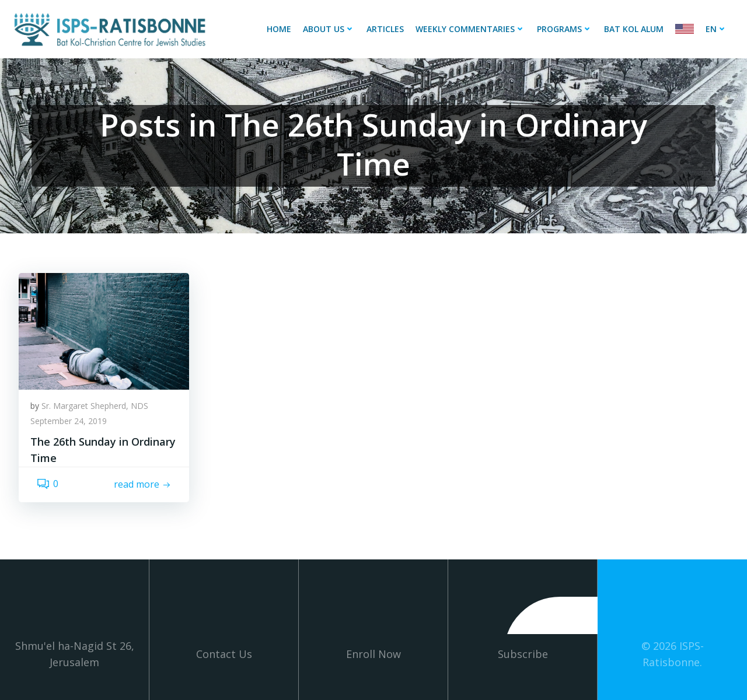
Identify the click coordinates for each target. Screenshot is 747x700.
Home (279, 29)
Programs (565, 29)
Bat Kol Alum (634, 29)
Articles (385, 29)
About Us (329, 29)
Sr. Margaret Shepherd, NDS (95, 406)
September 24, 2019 (69, 421)
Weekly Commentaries (470, 29)
